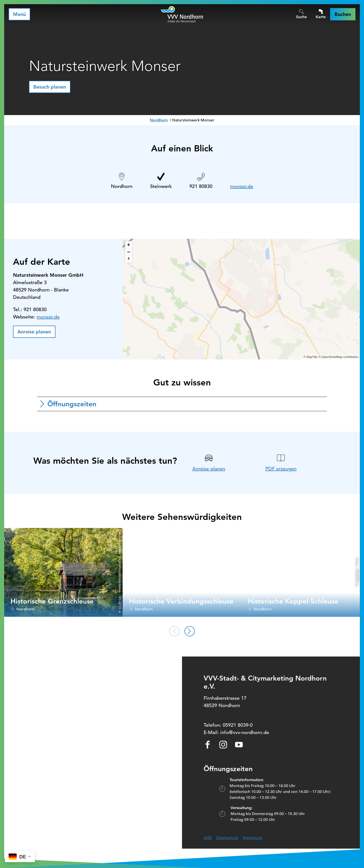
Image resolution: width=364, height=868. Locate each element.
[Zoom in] (129, 245)
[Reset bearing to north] (129, 259)
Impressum (252, 838)
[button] (343, 14)
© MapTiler (311, 357)
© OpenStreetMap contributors (339, 357)
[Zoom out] (129, 252)
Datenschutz (227, 838)
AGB (208, 838)
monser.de (242, 186)
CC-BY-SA (119, 603)
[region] (241, 299)
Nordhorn (159, 120)
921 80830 (201, 186)
